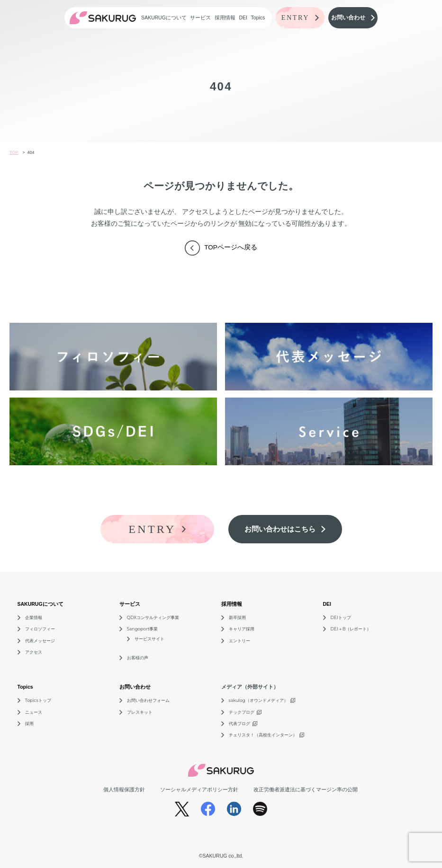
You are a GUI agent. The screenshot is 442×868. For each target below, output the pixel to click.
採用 (29, 723)
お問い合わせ (135, 687)
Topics (258, 18)
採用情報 (225, 18)
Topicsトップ (38, 700)
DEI (243, 18)
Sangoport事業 (143, 629)
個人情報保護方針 (124, 789)
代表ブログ (239, 723)
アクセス (34, 652)
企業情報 (34, 617)
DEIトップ (341, 617)
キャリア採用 (242, 629)
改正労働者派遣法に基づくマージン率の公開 (306, 789)
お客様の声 (138, 658)
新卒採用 (237, 617)
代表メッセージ (40, 641)
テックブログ (242, 712)
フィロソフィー (40, 629)
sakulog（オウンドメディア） (258, 700)
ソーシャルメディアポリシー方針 (199, 789)
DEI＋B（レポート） (351, 629)
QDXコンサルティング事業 (153, 617)
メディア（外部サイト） (250, 687)
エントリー (239, 641)
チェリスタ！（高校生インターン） (263, 735)
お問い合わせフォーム (148, 700)
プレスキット (140, 712)
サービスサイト (149, 639)
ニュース (34, 712)
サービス (200, 18)
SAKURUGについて (164, 18)
